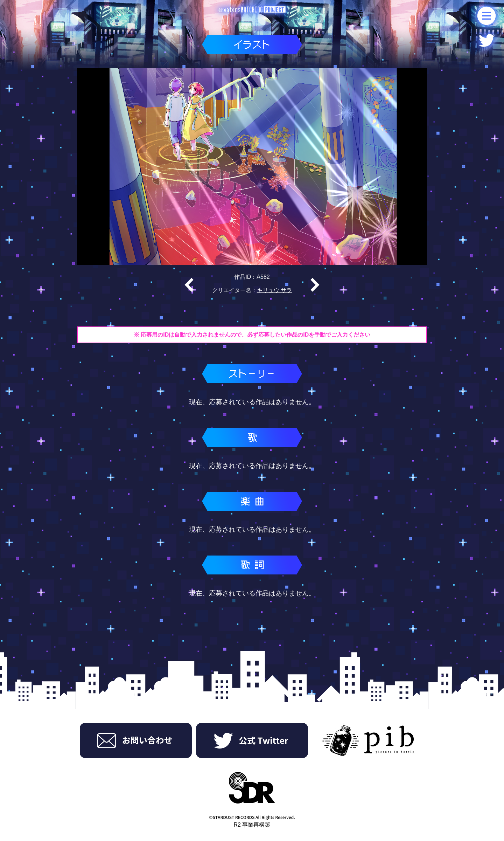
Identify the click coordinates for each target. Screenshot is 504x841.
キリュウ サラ (274, 290)
